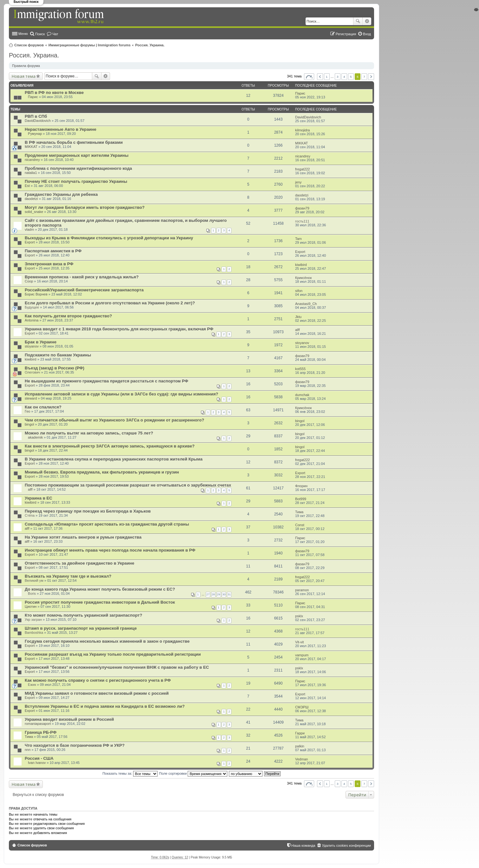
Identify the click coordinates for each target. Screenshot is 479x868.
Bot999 (301, 499)
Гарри (300, 733)
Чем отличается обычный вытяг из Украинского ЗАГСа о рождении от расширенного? (114, 420)
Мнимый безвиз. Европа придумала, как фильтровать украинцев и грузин (102, 472)
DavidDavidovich (38, 121)
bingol (29, 424)
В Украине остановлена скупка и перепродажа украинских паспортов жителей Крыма (114, 459)
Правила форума (26, 66)
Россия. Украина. (150, 45)
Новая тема (24, 76)
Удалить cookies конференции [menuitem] (346, 845)
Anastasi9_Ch (306, 304)
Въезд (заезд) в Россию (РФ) (55, 368)
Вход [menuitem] (367, 34)
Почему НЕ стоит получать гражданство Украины (76, 181)
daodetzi (31, 199)
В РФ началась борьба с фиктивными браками (74, 142)
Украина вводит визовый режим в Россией (69, 719)
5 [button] (351, 77)
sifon (299, 291)
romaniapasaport (38, 724)
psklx (299, 616)
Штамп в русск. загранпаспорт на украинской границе (81, 628)
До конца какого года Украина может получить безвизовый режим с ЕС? (100, 589)
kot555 (300, 369)
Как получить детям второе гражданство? (68, 316)
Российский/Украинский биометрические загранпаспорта (84, 290)
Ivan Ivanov (37, 763)
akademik (35, 437)
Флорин (301, 486)
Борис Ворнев (36, 294)
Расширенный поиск (367, 21)
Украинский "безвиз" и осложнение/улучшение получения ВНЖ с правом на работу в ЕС (117, 667)
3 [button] (338, 77)
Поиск (358, 21)
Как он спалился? (43, 407)
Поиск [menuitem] (40, 34)
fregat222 (302, 169)
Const (300, 525)
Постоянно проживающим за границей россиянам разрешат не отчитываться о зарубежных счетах (128, 485)
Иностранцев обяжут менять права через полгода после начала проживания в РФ (110, 550)
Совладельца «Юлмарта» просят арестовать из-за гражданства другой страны (107, 524)
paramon (302, 590)
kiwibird (301, 265)
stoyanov (32, 346)
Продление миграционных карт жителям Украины (77, 155)
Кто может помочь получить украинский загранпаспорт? (84, 615)
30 (224, 594)
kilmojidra (302, 130)
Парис (33, 97)
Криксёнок (303, 278)
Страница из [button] (309, 77)
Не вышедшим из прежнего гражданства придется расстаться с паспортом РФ (107, 381)
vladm (29, 229)
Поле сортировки (193, 773)
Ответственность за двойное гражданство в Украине (80, 563)
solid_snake (34, 212)
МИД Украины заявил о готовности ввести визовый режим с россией (97, 693)
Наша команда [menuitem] (303, 845)
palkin (300, 746)
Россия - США (39, 758)
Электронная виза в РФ (49, 264)
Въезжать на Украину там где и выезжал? (68, 576)
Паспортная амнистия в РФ (53, 251)
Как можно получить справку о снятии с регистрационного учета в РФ (98, 680)
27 (208, 594)
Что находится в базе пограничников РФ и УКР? (75, 745)
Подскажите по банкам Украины (58, 355)
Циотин (31, 606)
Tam (298, 239)
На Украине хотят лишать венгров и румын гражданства (83, 537)
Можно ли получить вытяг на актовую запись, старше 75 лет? (89, 433)
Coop (29, 281)
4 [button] (344, 77)
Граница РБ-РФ (41, 732)
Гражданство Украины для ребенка (61, 194)
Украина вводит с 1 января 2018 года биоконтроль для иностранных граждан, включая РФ (119, 329)
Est (27, 186)
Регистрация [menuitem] (346, 34)
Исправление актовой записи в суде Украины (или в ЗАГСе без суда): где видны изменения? (121, 394)
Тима (299, 512)
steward (31, 398)
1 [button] (327, 77)
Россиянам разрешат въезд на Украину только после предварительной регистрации (113, 654)
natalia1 (31, 173)
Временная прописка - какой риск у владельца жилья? (82, 277)
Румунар (35, 134)
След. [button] (371, 77)
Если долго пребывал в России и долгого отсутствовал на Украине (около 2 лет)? (110, 303)
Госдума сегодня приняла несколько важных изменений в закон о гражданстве (107, 641)
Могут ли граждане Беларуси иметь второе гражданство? (85, 207)
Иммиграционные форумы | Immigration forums (90, 45)
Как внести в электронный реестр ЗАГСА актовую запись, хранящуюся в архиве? (110, 446)
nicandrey (32, 160)
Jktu (298, 317)
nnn (28, 750)
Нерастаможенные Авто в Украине (61, 129)
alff (297, 330)
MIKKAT (31, 147)
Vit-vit (299, 642)
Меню (23, 34)
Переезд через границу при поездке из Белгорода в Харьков (88, 511)
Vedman (301, 759)
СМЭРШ (302, 707)
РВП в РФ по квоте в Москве (54, 93)
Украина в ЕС (39, 498)
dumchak (302, 395)
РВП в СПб (36, 116)
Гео (27, 411)
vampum (302, 655)
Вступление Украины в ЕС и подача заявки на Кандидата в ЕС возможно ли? (105, 706)
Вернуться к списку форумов (38, 795)
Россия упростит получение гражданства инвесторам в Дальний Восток (100, 602)
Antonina (32, 320)
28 (213, 594)
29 (219, 594)
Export (30, 242)
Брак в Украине (41, 342)
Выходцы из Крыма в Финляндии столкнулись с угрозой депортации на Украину (109, 238)
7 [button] (364, 77)
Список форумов (29, 45)
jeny (298, 182)
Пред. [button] (320, 77)
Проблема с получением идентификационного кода (78, 168)
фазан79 (302, 208)
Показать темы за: (130, 773)
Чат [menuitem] (55, 34)
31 (229, 594)
